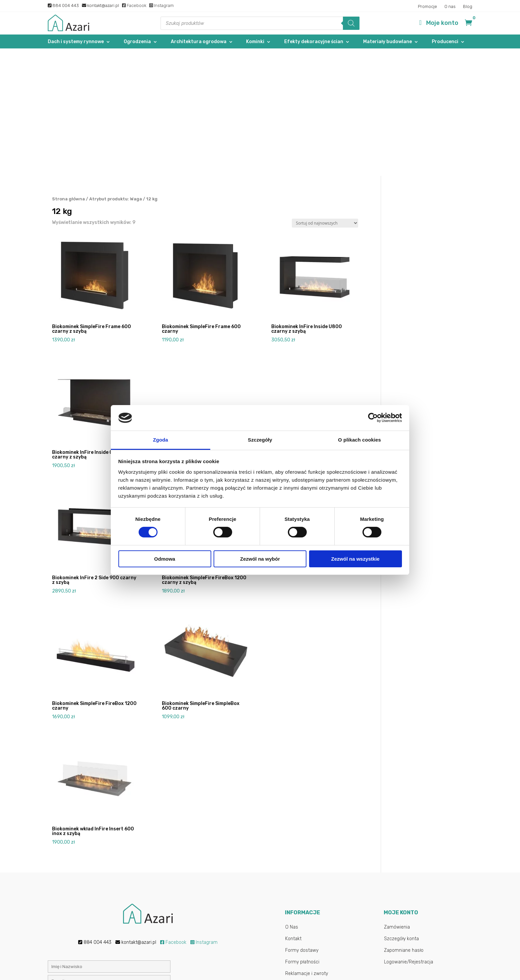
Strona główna (68, 71)
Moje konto (442, 23)
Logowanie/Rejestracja (409, 835)
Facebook (134, 5)
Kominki (255, 42)
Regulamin (296, 858)
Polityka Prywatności (307, 869)
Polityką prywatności (210, 911)
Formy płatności (302, 835)
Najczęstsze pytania (307, 881)
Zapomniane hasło (404, 823)
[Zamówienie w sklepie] (325, 96)
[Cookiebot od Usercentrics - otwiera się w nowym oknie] (373, 418)
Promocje (427, 7)
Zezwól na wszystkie (356, 559)
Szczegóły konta (401, 811)
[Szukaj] (351, 23)
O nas (450, 7)
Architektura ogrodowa (199, 42)
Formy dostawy (302, 823)
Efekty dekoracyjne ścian (314, 42)
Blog (468, 7)
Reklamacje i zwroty (307, 846)
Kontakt (293, 811)
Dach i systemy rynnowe (76, 42)
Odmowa (165, 559)
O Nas (292, 800)
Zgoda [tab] (161, 440)
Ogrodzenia (137, 42)
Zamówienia (397, 800)
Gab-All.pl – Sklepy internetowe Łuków (304, 968)
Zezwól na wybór (260, 559)
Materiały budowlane (388, 42)
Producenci (445, 42)
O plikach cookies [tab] (359, 440)
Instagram (162, 5)
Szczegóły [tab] (260, 440)
